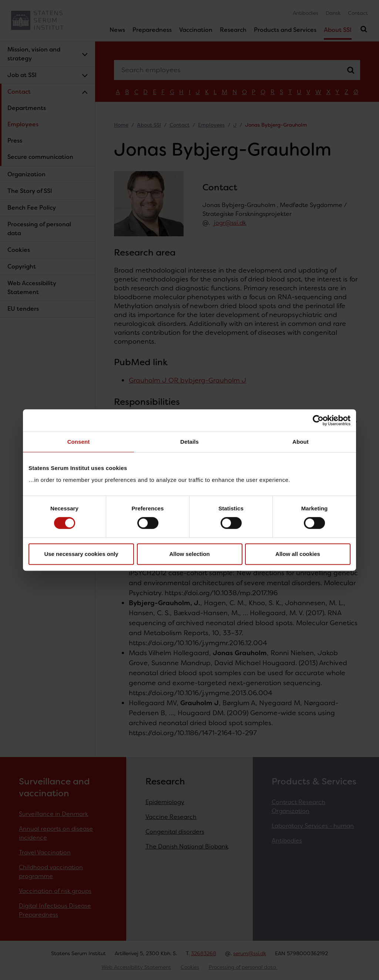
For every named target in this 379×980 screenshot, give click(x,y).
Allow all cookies (298, 554)
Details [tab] (189, 442)
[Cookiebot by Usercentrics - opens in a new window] (318, 420)
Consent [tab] (79, 442)
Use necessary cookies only (81, 554)
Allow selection (189, 554)
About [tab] (301, 442)
